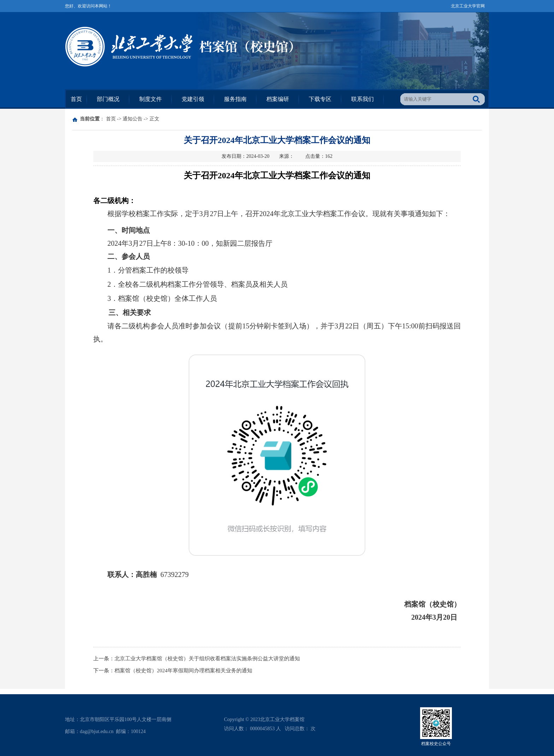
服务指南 (235, 99)
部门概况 (108, 99)
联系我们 (363, 99)
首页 (76, 99)
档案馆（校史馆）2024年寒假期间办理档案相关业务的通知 (183, 671)
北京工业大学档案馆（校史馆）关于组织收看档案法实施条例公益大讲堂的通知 (207, 659)
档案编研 (278, 99)
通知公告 (132, 119)
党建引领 (193, 99)
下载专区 (320, 99)
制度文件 (151, 99)
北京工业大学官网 (468, 6)
